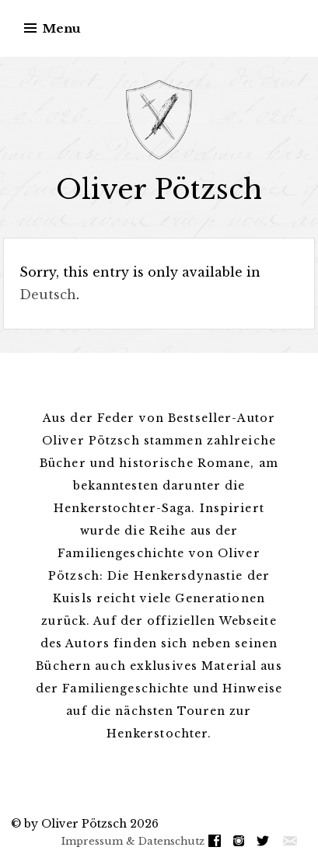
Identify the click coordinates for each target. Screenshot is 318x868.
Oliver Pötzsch (159, 189)
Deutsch (48, 295)
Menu (62, 28)
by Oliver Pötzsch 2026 (91, 824)
